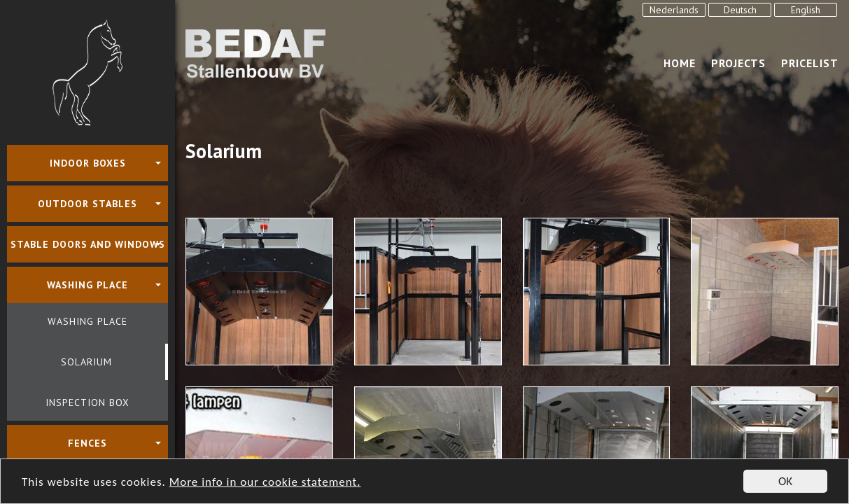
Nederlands (674, 10)
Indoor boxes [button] (88, 163)
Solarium (86, 362)
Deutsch (740, 10)
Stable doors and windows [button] (88, 244)
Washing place (87, 321)
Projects (738, 63)
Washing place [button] (87, 285)
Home (680, 63)
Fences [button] (87, 443)
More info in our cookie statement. (265, 483)
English (806, 10)
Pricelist (810, 63)
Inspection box (87, 402)
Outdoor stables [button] (87, 204)
